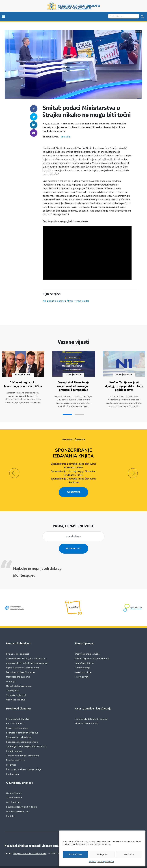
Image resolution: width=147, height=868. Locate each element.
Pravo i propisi (85, 636)
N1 (44, 301)
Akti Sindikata (13, 795)
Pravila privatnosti (106, 862)
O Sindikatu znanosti (20, 776)
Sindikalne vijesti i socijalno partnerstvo (26, 651)
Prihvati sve (75, 854)
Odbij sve (102, 854)
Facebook (34, 109)
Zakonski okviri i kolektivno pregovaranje (27, 656)
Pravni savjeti (82, 670)
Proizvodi (11, 758)
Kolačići (92, 862)
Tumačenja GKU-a (84, 656)
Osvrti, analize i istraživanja (93, 701)
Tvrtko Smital (81, 301)
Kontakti (10, 809)
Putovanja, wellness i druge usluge (24, 762)
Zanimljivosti (13, 683)
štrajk (70, 301)
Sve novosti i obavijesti (18, 647)
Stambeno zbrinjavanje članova (22, 726)
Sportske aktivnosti (16, 688)
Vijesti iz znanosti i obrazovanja (22, 660)
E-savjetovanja (83, 660)
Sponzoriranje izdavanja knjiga (74, 452)
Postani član (12, 767)
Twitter (34, 117)
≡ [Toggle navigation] (4, 16)
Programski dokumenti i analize (91, 712)
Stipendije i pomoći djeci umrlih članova (26, 739)
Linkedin (34, 125)
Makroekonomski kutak (87, 716)
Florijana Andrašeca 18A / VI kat (30, 846)
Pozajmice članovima (17, 721)
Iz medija (66, 137)
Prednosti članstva (74, 438)
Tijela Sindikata (14, 791)
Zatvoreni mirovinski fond (19, 730)
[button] (67, 413)
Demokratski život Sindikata (20, 665)
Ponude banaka (14, 744)
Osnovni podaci (14, 786)
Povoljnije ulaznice (15, 753)
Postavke (129, 854)
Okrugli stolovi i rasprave (19, 679)
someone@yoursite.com (34, 133)
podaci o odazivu (56, 301)
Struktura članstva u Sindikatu (21, 800)
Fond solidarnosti (15, 716)
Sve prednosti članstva (18, 712)
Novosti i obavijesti (19, 636)
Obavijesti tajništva (16, 693)
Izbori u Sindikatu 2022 (18, 804)
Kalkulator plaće (83, 665)
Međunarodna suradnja (18, 670)
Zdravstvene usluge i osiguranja (22, 749)
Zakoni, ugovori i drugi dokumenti (92, 651)
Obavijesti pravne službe (87, 647)
